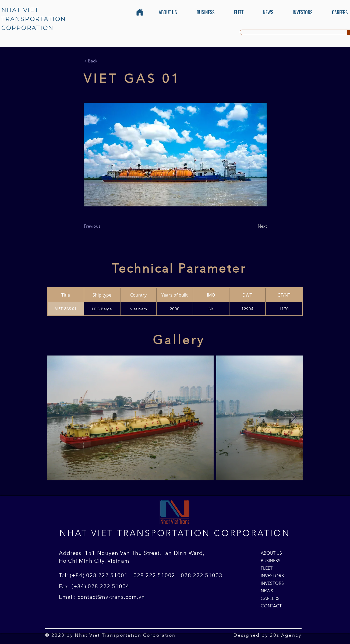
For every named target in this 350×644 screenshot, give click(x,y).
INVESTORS (272, 576)
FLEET (267, 568)
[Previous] (102, 226)
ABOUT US (271, 553)
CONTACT (271, 606)
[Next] (253, 226)
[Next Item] (294, 418)
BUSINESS (271, 561)
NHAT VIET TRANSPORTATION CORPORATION (34, 19)
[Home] (140, 12)
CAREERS (270, 598)
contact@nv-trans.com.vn (111, 597)
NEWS (267, 591)
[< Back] (102, 61)
